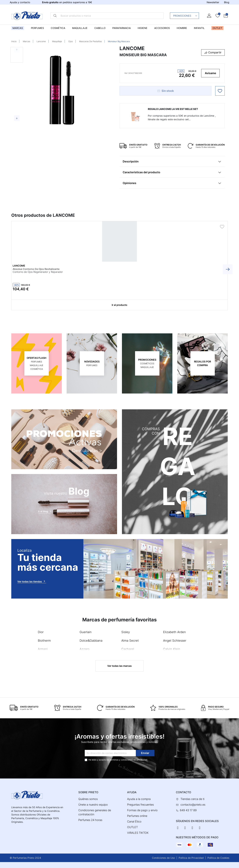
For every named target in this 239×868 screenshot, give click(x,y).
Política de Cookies (218, 858)
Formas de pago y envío (142, 810)
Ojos (70, 41)
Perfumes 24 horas (90, 820)
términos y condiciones (121, 760)
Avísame (210, 73)
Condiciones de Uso (163, 858)
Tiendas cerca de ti (192, 799)
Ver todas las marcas (120, 666)
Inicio (14, 41)
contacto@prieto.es (193, 805)
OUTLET (132, 827)
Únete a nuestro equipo (93, 805)
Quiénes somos (88, 799)
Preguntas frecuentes (140, 805)
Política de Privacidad (191, 858)
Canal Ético (134, 821)
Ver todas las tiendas (32, 581)
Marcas (27, 41)
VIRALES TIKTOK (138, 833)
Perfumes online (137, 816)
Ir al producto (120, 305)
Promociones (185, 16)
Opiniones (129, 183)
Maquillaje (57, 41)
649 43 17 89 (188, 810)
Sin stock (165, 91)
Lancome (41, 41)
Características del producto (141, 172)
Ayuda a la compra (139, 799)
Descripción (131, 161)
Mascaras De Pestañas (90, 41)
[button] (226, 16)
